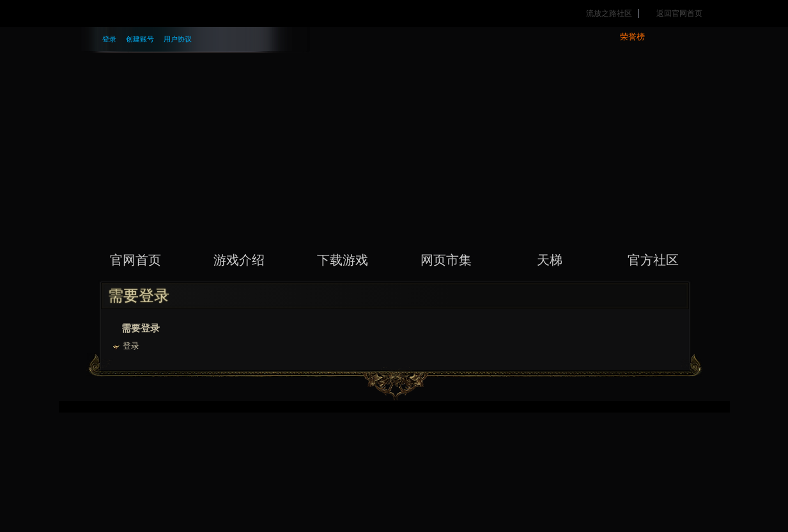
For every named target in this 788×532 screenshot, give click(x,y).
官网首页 (135, 260)
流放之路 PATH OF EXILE (394, 124)
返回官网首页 (679, 13)
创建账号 (140, 39)
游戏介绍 (239, 260)
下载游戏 (343, 260)
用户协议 (178, 39)
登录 (109, 39)
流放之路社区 (609, 13)
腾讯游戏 (147, 13)
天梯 (550, 260)
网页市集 (446, 260)
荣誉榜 (632, 37)
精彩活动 (305, 13)
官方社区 (653, 260)
